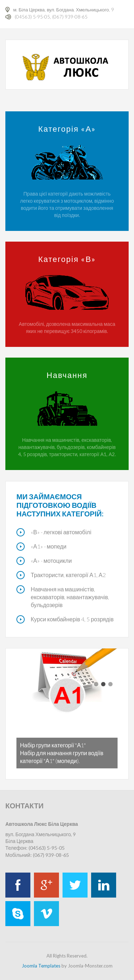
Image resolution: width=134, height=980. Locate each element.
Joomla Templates (41, 966)
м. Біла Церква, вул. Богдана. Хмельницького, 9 (64, 10)
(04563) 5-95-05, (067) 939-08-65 (51, 17)
